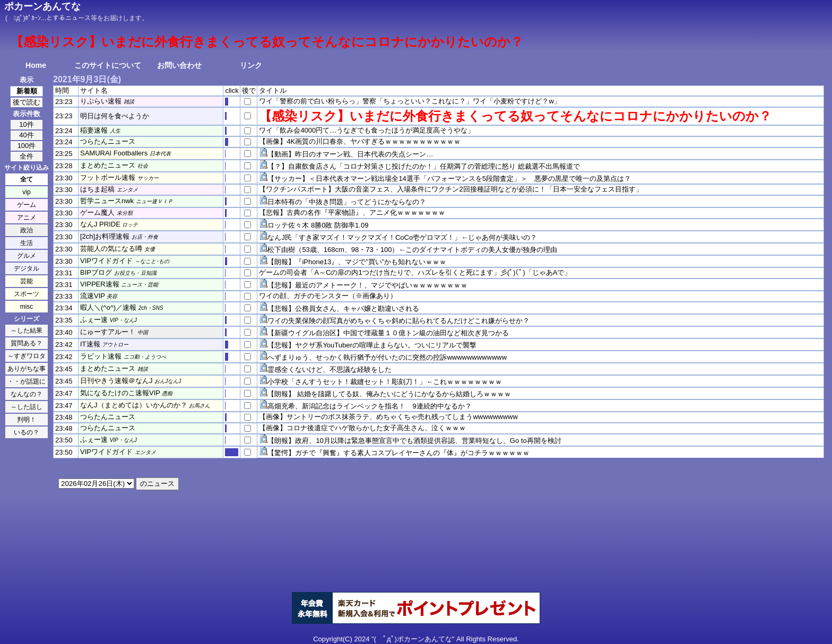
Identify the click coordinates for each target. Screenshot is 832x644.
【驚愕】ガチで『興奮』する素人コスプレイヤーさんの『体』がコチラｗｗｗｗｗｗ (398, 453)
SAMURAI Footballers (114, 153)
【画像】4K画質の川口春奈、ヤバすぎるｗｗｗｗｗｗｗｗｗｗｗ (360, 141)
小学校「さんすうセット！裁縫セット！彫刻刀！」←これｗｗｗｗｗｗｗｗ (385, 382)
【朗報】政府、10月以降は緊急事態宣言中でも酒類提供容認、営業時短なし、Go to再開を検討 (414, 441)
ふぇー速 (94, 320)
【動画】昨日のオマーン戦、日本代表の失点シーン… (350, 154)
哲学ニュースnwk (107, 201)
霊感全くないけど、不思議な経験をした (330, 369)
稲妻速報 (94, 130)
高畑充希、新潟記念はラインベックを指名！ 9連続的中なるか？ (369, 406)
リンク (251, 65)
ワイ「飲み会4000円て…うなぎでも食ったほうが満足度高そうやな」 (367, 130)
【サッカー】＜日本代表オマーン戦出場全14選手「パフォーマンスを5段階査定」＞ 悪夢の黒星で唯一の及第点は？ (449, 179)
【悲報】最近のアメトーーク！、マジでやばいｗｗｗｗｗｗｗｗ (367, 285)
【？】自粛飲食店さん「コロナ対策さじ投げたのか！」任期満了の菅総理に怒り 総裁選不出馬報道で (424, 166)
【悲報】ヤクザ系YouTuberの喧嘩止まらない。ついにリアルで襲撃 (372, 345)
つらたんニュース (108, 141)
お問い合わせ (179, 65)
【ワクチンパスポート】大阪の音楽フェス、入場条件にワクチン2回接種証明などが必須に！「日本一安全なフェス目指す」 (450, 189)
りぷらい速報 (101, 101)
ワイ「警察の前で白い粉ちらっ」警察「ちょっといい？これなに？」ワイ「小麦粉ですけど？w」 (410, 101)
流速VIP (93, 296)
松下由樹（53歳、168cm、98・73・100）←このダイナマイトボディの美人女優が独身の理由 (412, 250)
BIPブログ (96, 272)
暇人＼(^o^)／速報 (108, 307)
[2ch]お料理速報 (105, 236)
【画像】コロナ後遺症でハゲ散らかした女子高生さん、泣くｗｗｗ (362, 428)
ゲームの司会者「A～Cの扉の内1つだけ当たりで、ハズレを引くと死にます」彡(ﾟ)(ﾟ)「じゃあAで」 (415, 272)
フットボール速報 (108, 177)
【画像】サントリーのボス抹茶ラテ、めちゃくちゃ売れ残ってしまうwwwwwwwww (388, 417)
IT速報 (90, 344)
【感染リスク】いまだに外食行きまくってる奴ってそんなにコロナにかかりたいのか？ (515, 116)
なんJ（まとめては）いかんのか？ (134, 405)
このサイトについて (108, 65)
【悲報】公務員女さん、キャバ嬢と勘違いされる (343, 308)
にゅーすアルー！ (108, 332)
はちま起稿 (97, 189)
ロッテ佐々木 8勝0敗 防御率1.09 (318, 225)
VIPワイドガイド (106, 261)
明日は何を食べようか (115, 116)
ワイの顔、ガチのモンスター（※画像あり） (328, 296)
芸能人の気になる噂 (111, 249)
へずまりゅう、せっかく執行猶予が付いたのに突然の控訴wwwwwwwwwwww (387, 357)
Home (36, 65)
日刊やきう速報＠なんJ (116, 381)
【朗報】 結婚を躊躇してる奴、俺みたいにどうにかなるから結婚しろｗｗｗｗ (389, 394)
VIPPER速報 (100, 284)
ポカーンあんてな (42, 6)
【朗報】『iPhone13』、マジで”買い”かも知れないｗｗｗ (357, 262)
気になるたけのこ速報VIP (120, 393)
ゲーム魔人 (97, 212)
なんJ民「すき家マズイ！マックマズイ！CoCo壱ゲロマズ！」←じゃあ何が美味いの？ (402, 237)
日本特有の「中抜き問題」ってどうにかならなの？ (347, 202)
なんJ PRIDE (100, 224)
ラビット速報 (101, 356)
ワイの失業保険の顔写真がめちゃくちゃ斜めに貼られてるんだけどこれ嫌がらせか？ (398, 321)
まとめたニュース (108, 165)
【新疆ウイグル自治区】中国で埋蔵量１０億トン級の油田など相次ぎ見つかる (388, 333)
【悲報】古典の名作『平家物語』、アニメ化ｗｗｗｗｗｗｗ (352, 212)
